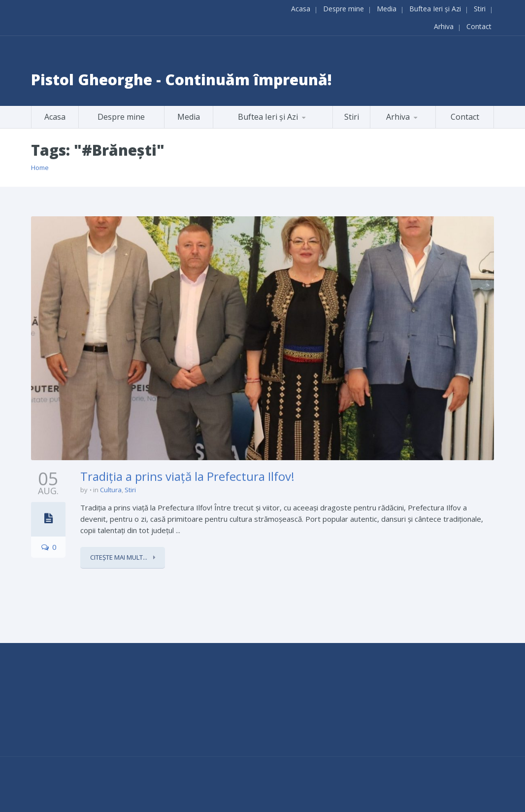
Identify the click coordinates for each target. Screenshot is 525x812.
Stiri (480, 8)
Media (387, 8)
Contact (479, 26)
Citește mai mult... (119, 556)
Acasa (301, 8)
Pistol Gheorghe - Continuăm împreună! (181, 79)
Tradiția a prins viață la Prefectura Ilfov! (187, 475)
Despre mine (344, 8)
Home (40, 168)
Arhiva (444, 26)
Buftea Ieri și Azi (435, 8)
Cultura (111, 489)
